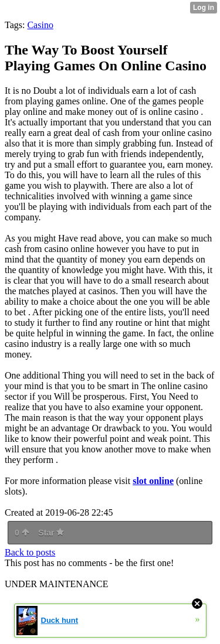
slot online (153, 481)
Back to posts (30, 552)
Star (51, 533)
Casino (40, 25)
